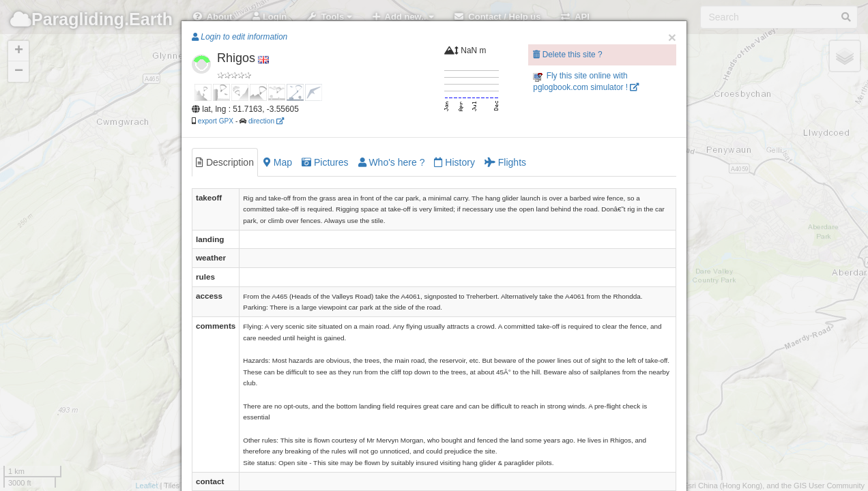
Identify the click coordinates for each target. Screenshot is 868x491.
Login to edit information (240, 37)
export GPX (216, 121)
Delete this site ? (567, 55)
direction (266, 121)
